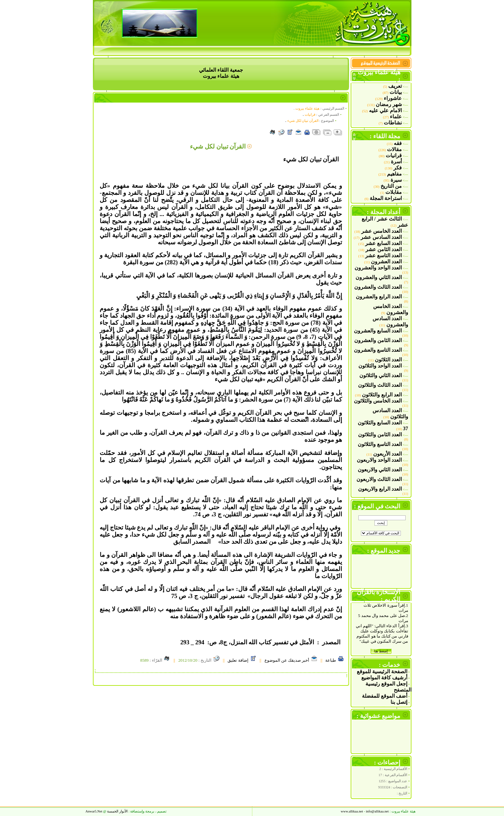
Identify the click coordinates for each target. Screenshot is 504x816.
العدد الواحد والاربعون (379, 460)
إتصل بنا (399, 702)
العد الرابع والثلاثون (382, 395)
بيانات (396, 92)
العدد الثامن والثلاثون (380, 435)
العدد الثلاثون (388, 360)
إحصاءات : (387, 762)
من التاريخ (391, 186)
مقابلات (394, 192)
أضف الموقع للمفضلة (385, 696)
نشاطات (393, 123)
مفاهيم (394, 174)
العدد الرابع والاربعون (380, 489)
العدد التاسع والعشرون (378, 350)
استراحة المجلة (386, 198)
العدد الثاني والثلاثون (381, 375)
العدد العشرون (386, 262)
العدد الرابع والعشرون (379, 297)
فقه (398, 143)
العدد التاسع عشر (383, 255)
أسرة (396, 162)
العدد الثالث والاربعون (379, 479)
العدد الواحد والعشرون (378, 268)
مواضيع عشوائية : (378, 716)
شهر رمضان (389, 104)
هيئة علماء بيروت (307, 109)
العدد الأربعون (387, 454)
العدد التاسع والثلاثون (380, 444)
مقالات (394, 149)
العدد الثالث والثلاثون (380, 385)
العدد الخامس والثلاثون (378, 401)
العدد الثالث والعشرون (378, 287)
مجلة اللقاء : (385, 136)
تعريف (395, 86)
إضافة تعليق (242, 660)
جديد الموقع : (384, 551)
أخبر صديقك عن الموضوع (291, 660)
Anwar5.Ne (94, 811)
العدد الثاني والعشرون (379, 277)
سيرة (396, 180)
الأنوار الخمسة (117, 811)
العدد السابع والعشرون (378, 331)
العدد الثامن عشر (384, 249)
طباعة (335, 660)
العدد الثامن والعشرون (378, 340)
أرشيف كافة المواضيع (384, 678)
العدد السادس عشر (381, 237)
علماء (396, 117)
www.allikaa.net (352, 811)
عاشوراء (393, 98)
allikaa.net (377, 811)
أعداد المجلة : (384, 212)
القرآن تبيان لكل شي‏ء (303, 121)
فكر (398, 168)
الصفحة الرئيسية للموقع (382, 671)
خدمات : (390, 665)
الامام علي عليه (385, 110)
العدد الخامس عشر (382, 231)
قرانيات (394, 155)
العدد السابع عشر (383, 243)
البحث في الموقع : (377, 506)
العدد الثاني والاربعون (380, 470)
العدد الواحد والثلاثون (380, 366)
